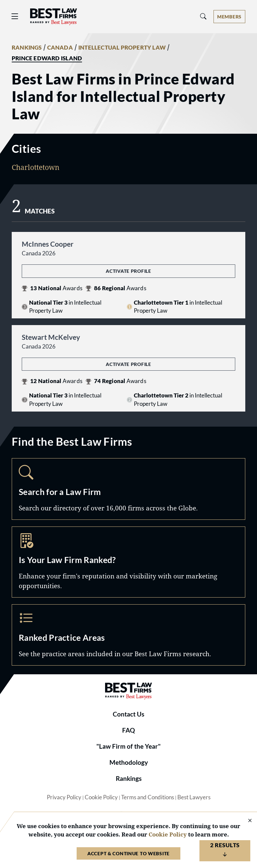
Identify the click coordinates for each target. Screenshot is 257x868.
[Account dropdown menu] (229, 17)
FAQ (128, 730)
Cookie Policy (101, 797)
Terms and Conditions (148, 797)
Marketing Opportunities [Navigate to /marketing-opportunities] (128, 562)
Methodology (129, 762)
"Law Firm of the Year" (128, 746)
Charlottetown (36, 167)
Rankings (129, 779)
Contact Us (128, 714)
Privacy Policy (64, 797)
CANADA (60, 48)
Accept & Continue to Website (128, 853)
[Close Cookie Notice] (246, 821)
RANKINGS (27, 48)
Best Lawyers (194, 797)
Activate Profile (128, 271)
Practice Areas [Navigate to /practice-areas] (128, 635)
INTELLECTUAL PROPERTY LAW (122, 48)
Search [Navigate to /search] (128, 489)
